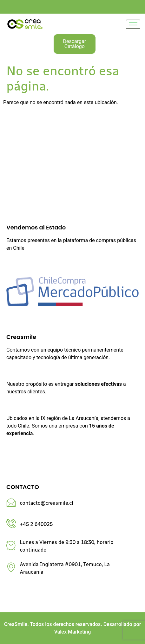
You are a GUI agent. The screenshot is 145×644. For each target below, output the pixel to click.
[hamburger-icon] (133, 24)
